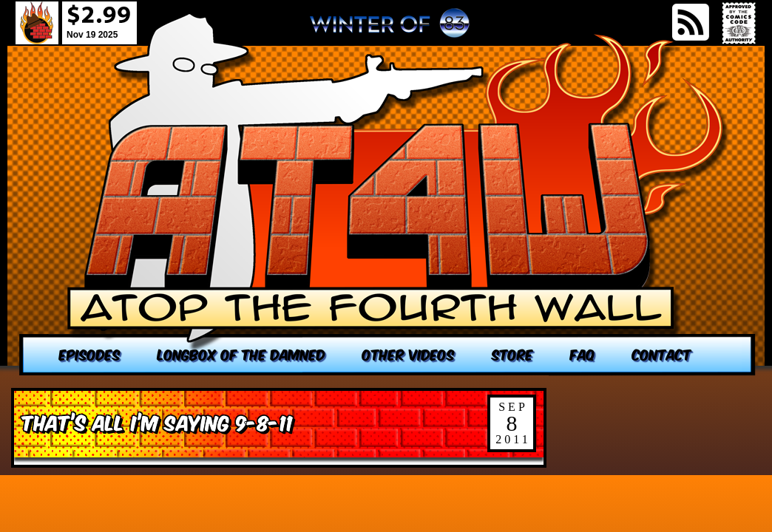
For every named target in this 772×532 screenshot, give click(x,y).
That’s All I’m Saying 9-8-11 (157, 422)
